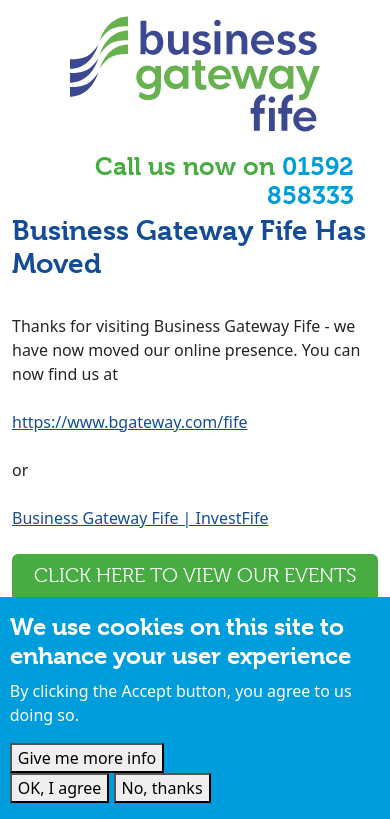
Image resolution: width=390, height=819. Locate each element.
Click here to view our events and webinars (195, 590)
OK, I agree (60, 788)
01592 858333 (310, 181)
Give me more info (87, 758)
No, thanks (162, 788)
